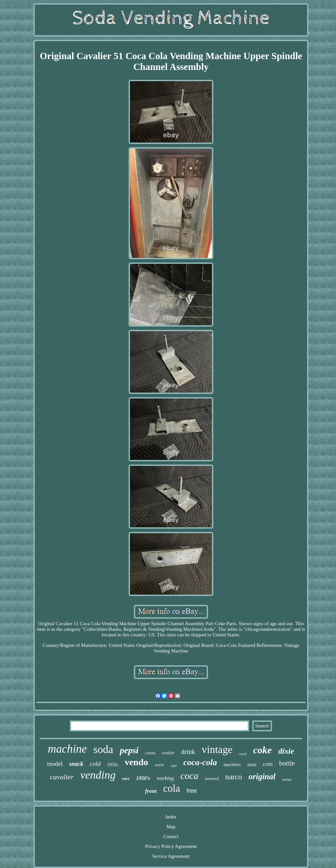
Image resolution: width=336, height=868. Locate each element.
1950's (143, 778)
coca (189, 776)
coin (268, 764)
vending (98, 775)
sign (174, 765)
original (262, 777)
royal (243, 754)
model (55, 764)
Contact (171, 836)
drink (188, 752)
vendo (136, 762)
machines (232, 765)
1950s (113, 765)
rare (126, 778)
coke (262, 750)
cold (95, 764)
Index (171, 817)
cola (172, 788)
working (165, 778)
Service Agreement (171, 856)
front (151, 791)
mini (252, 765)
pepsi (129, 750)
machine (67, 749)
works (160, 765)
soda (103, 749)
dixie (286, 751)
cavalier (62, 777)
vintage (217, 749)
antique (287, 779)
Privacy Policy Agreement (171, 846)
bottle (287, 763)
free (192, 791)
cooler (168, 753)
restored (212, 778)
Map (171, 827)
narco (233, 777)
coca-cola (200, 762)
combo (150, 753)
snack (76, 764)
